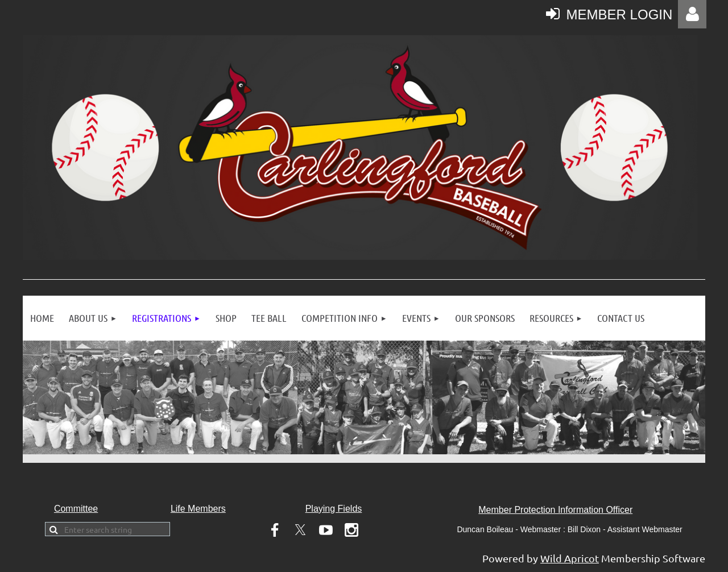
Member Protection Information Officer (555, 510)
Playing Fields (334, 509)
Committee (76, 509)
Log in (692, 14)
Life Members (198, 509)
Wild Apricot (570, 558)
